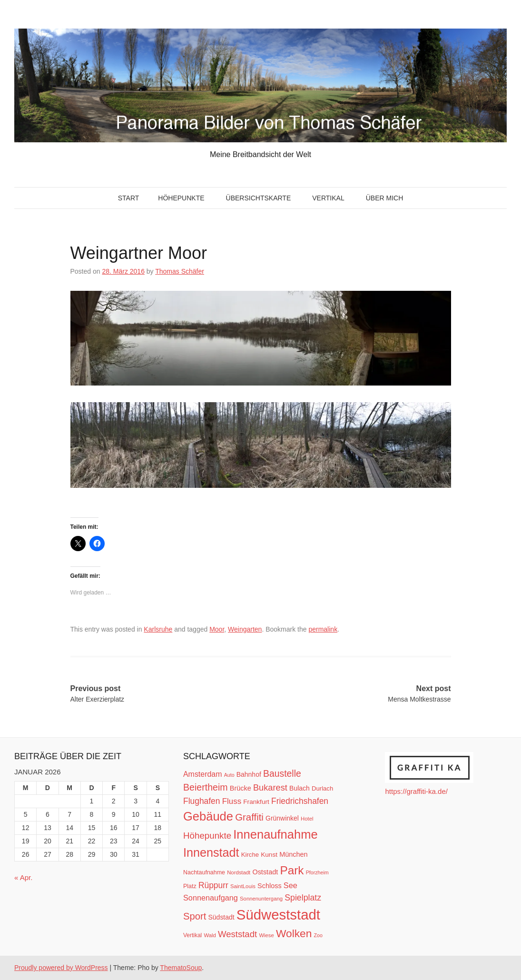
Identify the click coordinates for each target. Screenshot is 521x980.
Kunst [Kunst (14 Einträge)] (269, 855)
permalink (323, 629)
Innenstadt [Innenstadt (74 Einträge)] (211, 852)
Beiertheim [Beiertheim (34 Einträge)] (206, 787)
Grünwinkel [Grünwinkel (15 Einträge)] (282, 818)
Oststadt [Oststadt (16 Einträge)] (265, 872)
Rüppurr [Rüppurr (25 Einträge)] (213, 885)
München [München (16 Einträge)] (293, 854)
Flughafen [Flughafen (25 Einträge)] (202, 801)
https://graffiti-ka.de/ (416, 791)
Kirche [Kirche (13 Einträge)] (250, 855)
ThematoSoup (181, 968)
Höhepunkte (181, 198)
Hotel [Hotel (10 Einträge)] (307, 819)
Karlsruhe (158, 629)
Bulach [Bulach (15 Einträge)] (300, 788)
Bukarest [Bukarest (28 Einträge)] (270, 787)
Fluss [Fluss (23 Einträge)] (232, 801)
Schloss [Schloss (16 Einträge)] (270, 886)
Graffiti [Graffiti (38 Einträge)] (249, 817)
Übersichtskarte (259, 198)
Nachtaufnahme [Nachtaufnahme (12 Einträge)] (204, 872)
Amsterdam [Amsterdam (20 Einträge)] (202, 774)
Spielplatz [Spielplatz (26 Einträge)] (303, 898)
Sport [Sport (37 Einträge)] (195, 916)
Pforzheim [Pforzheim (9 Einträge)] (317, 872)
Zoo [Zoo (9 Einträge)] (318, 935)
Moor (217, 629)
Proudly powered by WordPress (61, 968)
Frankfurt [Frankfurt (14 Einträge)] (256, 802)
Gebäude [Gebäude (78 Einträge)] (208, 816)
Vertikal (328, 198)
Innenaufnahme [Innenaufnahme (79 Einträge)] (275, 834)
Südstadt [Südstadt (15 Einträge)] (221, 917)
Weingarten (245, 629)
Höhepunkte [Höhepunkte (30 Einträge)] (207, 836)
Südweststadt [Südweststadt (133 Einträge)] (278, 915)
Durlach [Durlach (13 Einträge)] (322, 788)
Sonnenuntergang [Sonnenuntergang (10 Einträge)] (261, 899)
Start (129, 198)
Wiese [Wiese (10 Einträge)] (266, 935)
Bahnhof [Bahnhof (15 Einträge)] (249, 774)
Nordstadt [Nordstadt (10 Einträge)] (239, 872)
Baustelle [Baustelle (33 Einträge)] (282, 773)
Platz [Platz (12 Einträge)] (190, 886)
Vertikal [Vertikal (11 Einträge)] (192, 935)
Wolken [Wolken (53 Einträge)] (294, 933)
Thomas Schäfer (180, 271)
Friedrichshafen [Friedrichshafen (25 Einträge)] (300, 801)
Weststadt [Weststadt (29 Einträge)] (237, 934)
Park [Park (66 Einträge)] (292, 870)
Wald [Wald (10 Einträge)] (210, 935)
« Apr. (23, 877)
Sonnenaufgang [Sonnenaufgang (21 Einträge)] (211, 898)
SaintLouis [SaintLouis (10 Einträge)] (243, 886)
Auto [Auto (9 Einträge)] (229, 775)
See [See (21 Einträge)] (290, 885)
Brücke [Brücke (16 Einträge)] (241, 788)
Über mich (385, 198)
